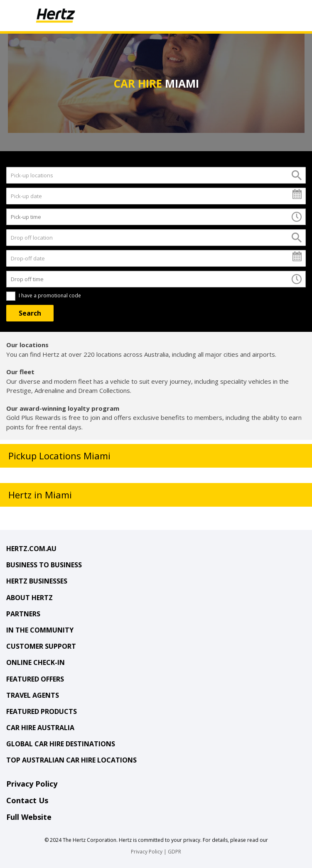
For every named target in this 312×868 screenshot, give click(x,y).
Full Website (29, 817)
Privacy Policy (32, 784)
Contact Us (27, 800)
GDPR (174, 852)
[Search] (30, 313)
